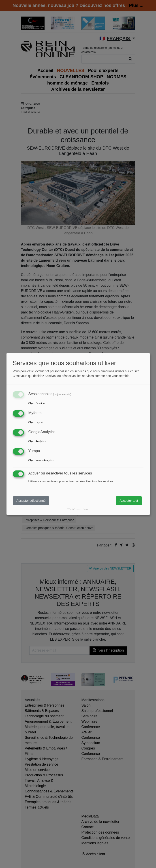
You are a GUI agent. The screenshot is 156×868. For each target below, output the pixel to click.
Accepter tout (129, 501)
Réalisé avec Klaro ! (78, 509)
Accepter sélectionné (31, 501)
